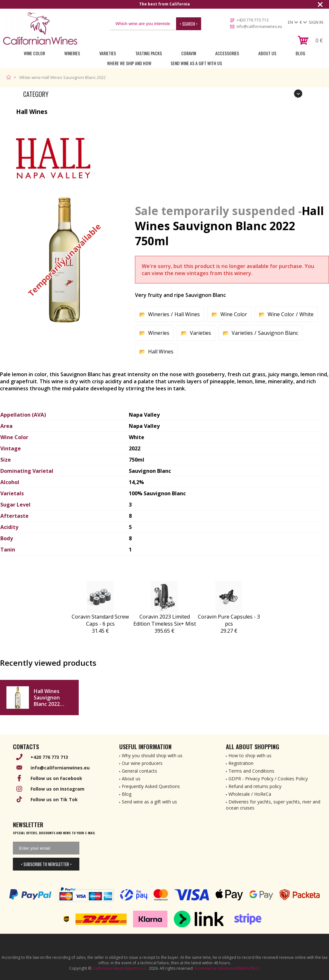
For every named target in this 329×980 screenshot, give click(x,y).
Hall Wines (187, 314)
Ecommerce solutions (214, 968)
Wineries (72, 53)
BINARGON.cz (247, 968)
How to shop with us (250, 755)
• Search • (189, 24)
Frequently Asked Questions (151, 786)
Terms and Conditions (251, 771)
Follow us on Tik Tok (54, 799)
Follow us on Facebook (56, 778)
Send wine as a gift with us (196, 63)
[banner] (40, 28)
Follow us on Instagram (58, 789)
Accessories (227, 53)
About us (131, 779)
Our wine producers (142, 763)
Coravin (189, 53)
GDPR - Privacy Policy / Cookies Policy (268, 779)
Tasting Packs (149, 53)
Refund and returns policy (255, 786)
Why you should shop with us (152, 755)
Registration (241, 763)
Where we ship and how (129, 63)
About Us (267, 53)
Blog (300, 53)
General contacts (139, 771)
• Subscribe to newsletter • (46, 864)
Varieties (108, 53)
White (307, 314)
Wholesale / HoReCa (250, 794)
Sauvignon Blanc (278, 333)
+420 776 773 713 (253, 20)
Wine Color (34, 53)
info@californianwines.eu (259, 26)
